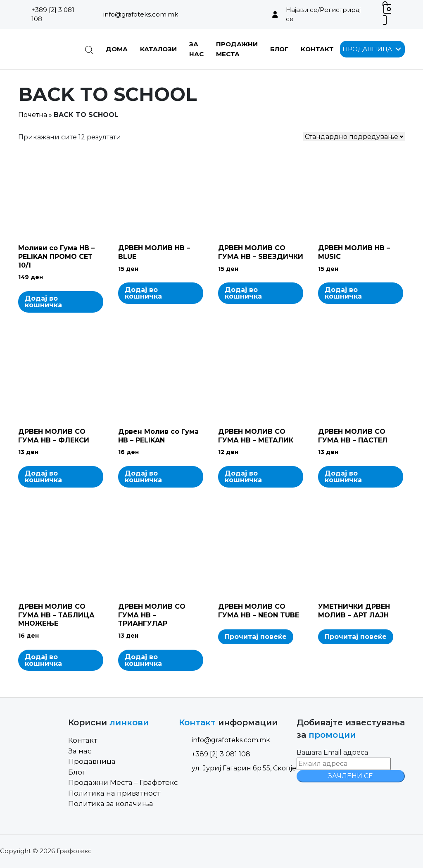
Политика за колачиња (111, 803)
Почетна (33, 115)
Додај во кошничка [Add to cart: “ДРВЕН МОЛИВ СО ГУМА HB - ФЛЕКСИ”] (43, 477)
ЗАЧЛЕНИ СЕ (351, 776)
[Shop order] (354, 137)
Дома (117, 49)
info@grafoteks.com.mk (141, 14)
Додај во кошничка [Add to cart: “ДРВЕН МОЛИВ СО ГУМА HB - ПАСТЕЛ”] (343, 477)
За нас (80, 751)
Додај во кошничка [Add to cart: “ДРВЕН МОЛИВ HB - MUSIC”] (343, 293)
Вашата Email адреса (332, 752)
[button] (367, 49)
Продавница (92, 761)
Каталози (158, 49)
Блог (279, 49)
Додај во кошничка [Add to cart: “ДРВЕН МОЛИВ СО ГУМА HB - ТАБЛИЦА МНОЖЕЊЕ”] (43, 660)
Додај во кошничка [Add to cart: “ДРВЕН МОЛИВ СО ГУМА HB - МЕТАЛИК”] (243, 477)
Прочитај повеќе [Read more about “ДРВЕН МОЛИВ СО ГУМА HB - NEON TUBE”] (256, 637)
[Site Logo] (45, 49)
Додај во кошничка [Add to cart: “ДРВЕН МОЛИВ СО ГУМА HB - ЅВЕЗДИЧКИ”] (243, 293)
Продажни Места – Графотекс (123, 782)
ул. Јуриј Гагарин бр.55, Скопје (238, 768)
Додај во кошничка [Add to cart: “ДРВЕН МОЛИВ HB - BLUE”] (143, 293)
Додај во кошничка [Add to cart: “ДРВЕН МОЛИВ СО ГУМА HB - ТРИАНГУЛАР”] (143, 660)
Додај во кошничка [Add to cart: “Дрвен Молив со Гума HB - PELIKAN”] (143, 477)
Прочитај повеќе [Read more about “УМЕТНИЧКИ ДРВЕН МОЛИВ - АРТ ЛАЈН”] (356, 637)
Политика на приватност (114, 793)
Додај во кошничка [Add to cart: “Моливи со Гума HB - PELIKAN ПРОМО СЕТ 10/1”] (43, 302)
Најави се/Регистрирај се (323, 14)
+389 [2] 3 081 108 (53, 14)
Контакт (317, 49)
